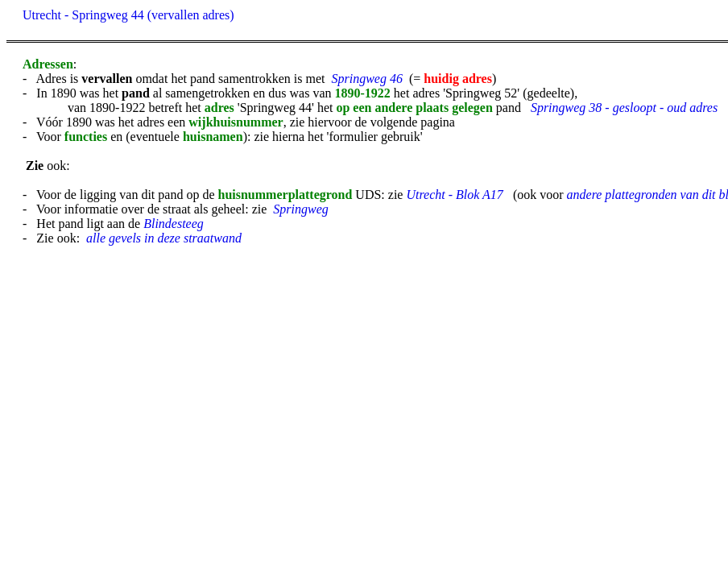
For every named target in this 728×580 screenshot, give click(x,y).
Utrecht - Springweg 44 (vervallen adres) (128, 15)
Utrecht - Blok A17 (454, 195)
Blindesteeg (174, 224)
